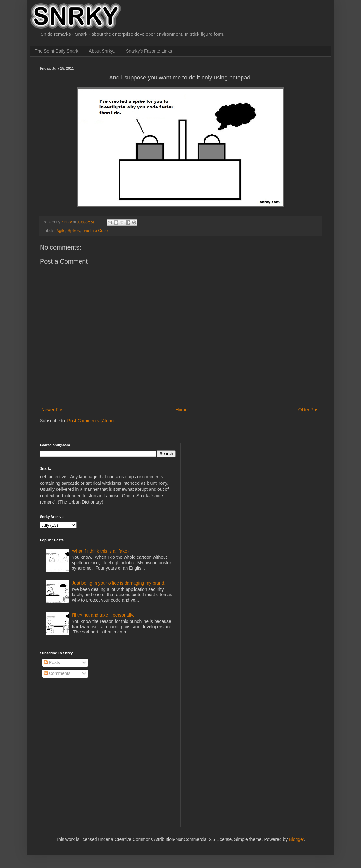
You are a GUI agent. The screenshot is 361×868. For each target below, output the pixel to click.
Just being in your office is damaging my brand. (119, 583)
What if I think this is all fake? (101, 551)
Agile (61, 231)
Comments (57, 673)
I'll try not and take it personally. (103, 615)
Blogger (296, 839)
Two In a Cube (95, 231)
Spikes (73, 231)
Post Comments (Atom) (91, 421)
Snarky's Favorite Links (149, 51)
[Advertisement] (235, 483)
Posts (52, 662)
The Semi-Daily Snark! (57, 51)
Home (181, 410)
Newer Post (53, 410)
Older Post (309, 410)
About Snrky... (103, 51)
